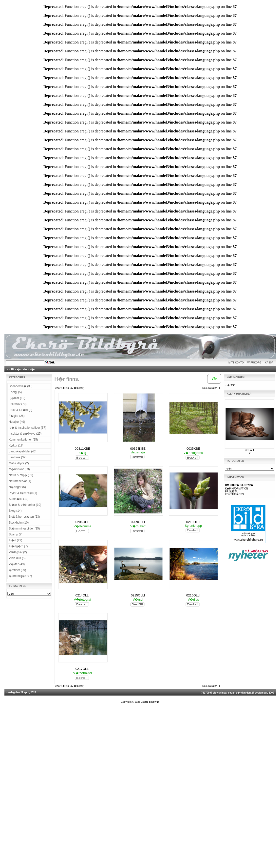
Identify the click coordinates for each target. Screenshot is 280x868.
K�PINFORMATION (236, 489)
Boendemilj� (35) (21, 386)
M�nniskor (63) (19, 469)
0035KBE (193, 449)
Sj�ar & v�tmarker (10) (25, 505)
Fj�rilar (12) (17, 398)
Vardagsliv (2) (18, 552)
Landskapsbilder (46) (23, 451)
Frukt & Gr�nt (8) (21, 410)
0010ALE (250, 450)
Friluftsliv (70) (18, 404)
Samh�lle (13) (19, 499)
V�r (32, 370)
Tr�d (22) (16, 540)
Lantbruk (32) (18, 457)
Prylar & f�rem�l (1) (23, 493)
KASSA (269, 363)
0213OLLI (193, 522)
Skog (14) (15, 511)
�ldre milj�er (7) (20, 576)
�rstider (22, 370)
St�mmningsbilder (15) (24, 529)
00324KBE (138, 449)
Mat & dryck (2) (19, 463)
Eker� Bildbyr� (150, 702)
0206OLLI (83, 522)
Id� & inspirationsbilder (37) (28, 428)
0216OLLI (193, 595)
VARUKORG (254, 363)
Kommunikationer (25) (23, 440)
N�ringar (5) (17, 487)
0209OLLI (138, 522)
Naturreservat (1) (20, 481)
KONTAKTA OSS (234, 494)
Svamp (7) (16, 534)
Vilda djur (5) (17, 558)
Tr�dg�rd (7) (18, 546)
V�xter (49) (17, 564)
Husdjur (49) (17, 422)
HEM (11, 370)
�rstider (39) (18, 570)
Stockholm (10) (19, 523)
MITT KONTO (236, 363)
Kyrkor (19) (16, 445)
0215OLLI (138, 595)
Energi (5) (15, 392)
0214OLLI (83, 595)
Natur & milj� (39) (21, 475)
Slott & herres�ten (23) (24, 517)
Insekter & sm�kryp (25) (25, 434)
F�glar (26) (17, 416)
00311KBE (82, 449)
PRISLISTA (231, 492)
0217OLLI (83, 669)
